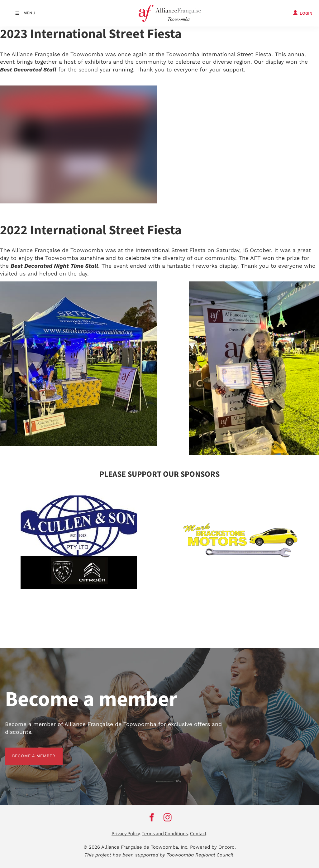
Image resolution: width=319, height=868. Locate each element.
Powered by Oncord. (213, 847)
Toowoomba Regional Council (200, 855)
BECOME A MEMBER (27, 751)
